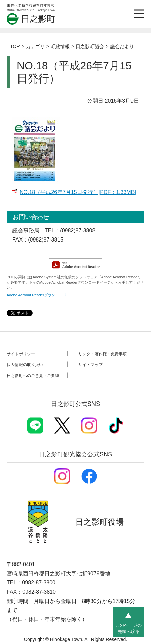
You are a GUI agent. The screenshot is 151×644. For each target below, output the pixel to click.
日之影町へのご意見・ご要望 (33, 375)
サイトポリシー (21, 354)
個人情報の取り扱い (25, 364)
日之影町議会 (90, 46)
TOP (15, 46)
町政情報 (60, 46)
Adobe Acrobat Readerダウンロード (36, 295)
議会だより (122, 46)
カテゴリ (35, 46)
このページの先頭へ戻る (128, 628)
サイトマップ (90, 364)
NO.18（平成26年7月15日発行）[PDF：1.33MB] (78, 192)
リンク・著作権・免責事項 (103, 354)
